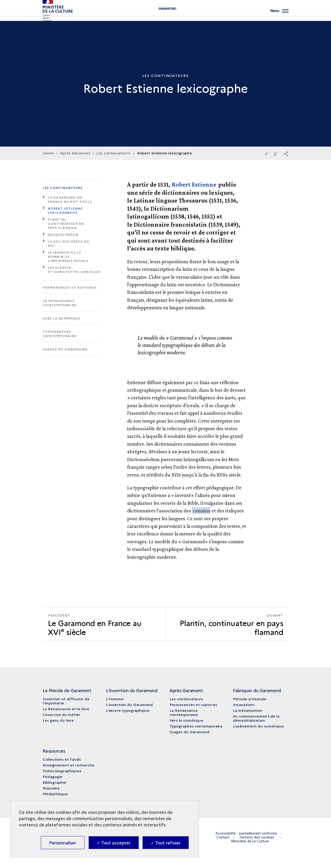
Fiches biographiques (62, 771)
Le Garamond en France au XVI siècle (70, 199)
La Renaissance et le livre (66, 709)
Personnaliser (63, 843)
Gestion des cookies (257, 837)
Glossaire (51, 788)
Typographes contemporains (60, 334)
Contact (223, 837)
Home (48, 153)
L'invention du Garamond (129, 704)
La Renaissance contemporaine (60, 303)
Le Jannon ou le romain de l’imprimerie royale (68, 256)
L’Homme (115, 699)
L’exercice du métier (61, 714)
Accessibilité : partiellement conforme (246, 833)
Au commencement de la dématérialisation (256, 718)
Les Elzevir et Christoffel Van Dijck (74, 269)
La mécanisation (248, 710)
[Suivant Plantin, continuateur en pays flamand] (227, 624)
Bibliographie (54, 782)
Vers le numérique (61, 318)
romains (201, 511)
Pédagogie (52, 776)
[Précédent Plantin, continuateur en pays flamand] (104, 624)
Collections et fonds (62, 759)
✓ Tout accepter (114, 843)
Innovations (244, 704)
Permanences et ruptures (70, 287)
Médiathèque (55, 794)
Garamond (165, 16)
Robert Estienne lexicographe (65, 210)
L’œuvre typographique (128, 710)
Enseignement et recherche (69, 765)
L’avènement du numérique (258, 726)
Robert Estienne (194, 184)
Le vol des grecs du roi (69, 243)
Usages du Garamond (65, 349)
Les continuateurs (63, 187)
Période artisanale (250, 699)
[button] (286, 153)
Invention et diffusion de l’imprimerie (66, 701)
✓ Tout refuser (166, 843)
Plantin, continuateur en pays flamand (66, 223)
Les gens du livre (58, 720)
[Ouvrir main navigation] (279, 14)
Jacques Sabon (63, 234)
